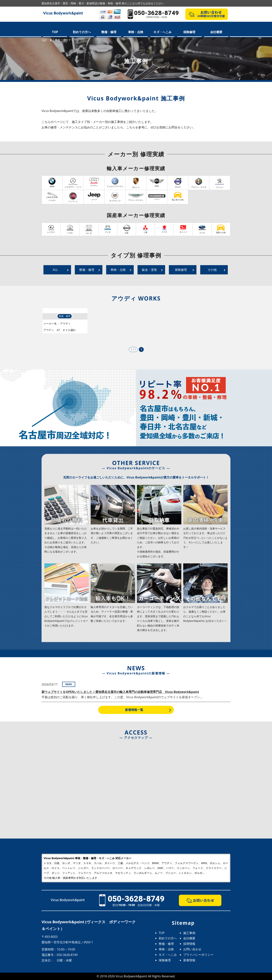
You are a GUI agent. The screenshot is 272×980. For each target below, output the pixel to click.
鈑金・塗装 (149, 270)
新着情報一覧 (134, 710)
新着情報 (189, 960)
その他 (212, 270)
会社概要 (216, 32)
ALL (55, 270)
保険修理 (189, 32)
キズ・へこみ (162, 32)
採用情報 (189, 944)
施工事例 (189, 933)
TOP (55, 32)
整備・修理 (109, 32)
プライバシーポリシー (198, 955)
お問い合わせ (192, 949)
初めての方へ (82, 32)
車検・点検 (136, 32)
